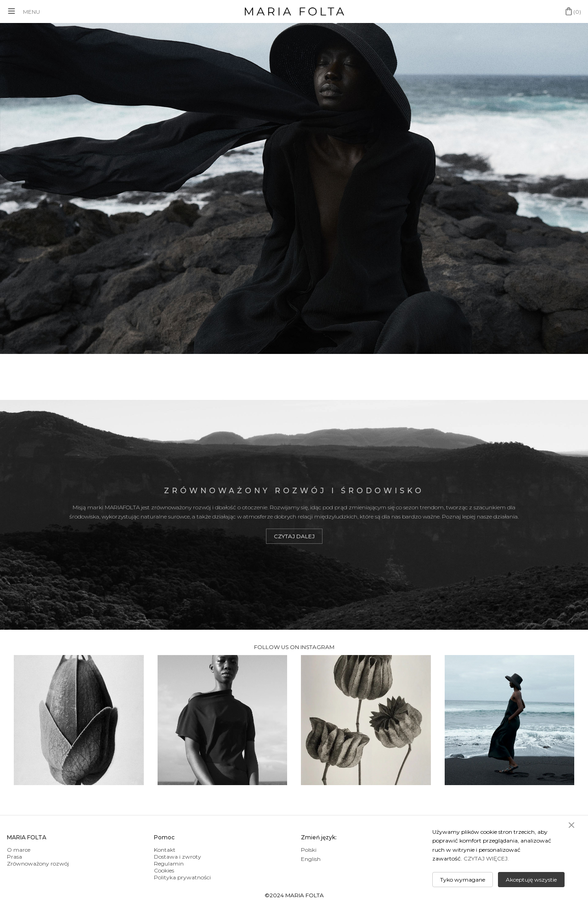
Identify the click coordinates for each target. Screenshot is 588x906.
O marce (19, 850)
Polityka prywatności (182, 877)
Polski (309, 850)
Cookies (164, 870)
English (311, 859)
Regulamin (169, 863)
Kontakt (165, 850)
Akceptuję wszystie (531, 880)
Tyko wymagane (463, 880)
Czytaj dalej (294, 536)
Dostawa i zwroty (178, 857)
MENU (31, 12)
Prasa (14, 857)
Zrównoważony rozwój (38, 863)
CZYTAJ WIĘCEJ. (486, 858)
